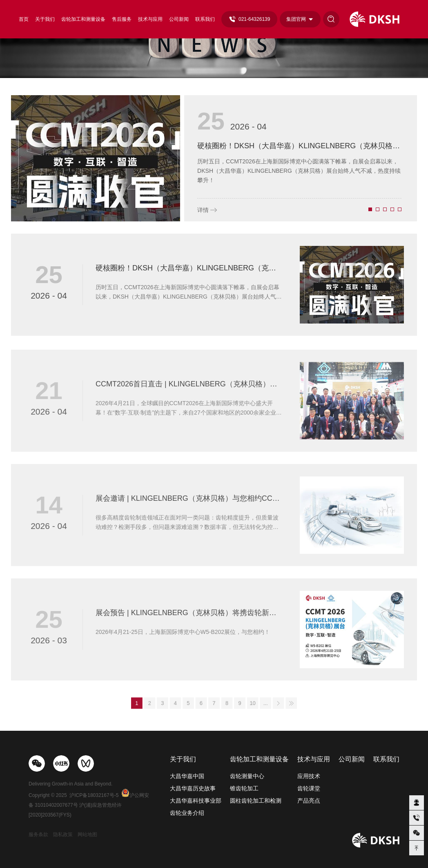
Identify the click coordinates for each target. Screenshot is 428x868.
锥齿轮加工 (244, 788)
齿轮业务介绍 (187, 813)
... (251, 704)
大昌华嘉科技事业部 (196, 801)
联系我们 (205, 19)
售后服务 (122, 19)
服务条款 (38, 835)
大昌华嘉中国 (187, 776)
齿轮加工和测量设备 (83, 19)
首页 (24, 19)
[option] (214, 158)
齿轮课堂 (309, 788)
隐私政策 (63, 835)
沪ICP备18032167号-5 (94, 795)
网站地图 (87, 835)
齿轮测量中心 (247, 776)
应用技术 (309, 776)
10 (241, 704)
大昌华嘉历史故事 (193, 788)
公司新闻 (179, 19)
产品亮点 (309, 801)
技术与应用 (150, 19)
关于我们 (45, 19)
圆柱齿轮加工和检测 (256, 801)
